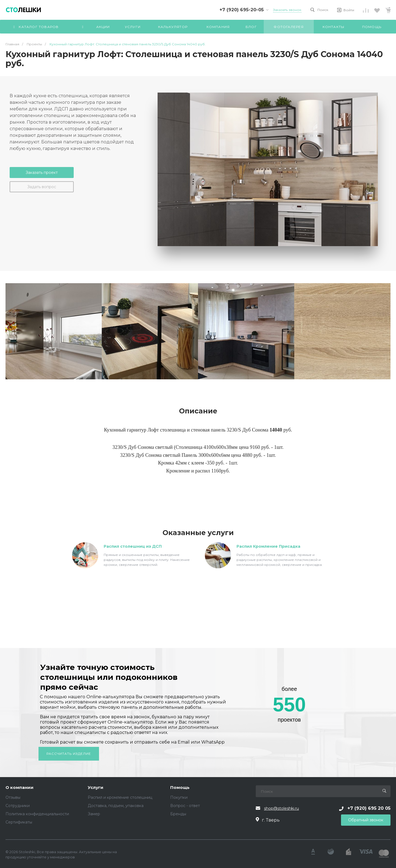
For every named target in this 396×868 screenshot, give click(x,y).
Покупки (179, 797)
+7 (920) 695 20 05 (369, 808)
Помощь (180, 788)
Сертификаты (19, 822)
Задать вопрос (42, 187)
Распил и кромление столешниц (120, 797)
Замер (94, 814)
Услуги (96, 788)
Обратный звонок (366, 820)
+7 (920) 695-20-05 (242, 10)
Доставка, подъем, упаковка (116, 806)
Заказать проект (42, 173)
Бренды (178, 814)
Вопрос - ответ (185, 806)
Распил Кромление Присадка (268, 546)
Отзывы (13, 797)
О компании (20, 788)
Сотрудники (18, 806)
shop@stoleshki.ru (281, 808)
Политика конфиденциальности (37, 814)
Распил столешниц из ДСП (133, 546)
